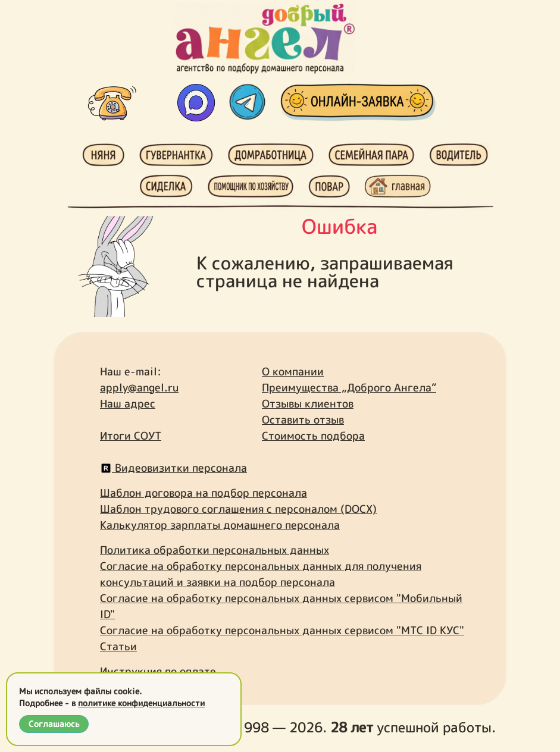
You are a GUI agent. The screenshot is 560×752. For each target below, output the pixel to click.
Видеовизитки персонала (173, 468)
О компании (293, 372)
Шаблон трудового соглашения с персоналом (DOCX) (238, 509)
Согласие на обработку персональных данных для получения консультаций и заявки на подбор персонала (261, 574)
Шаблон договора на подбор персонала (204, 493)
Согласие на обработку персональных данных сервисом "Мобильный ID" (281, 606)
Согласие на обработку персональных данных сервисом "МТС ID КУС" (282, 630)
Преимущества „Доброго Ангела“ (349, 388)
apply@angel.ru (139, 388)
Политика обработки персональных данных (215, 550)
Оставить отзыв (303, 420)
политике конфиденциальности (141, 703)
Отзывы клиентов (308, 404)
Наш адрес (128, 404)
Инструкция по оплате (158, 671)
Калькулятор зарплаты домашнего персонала (220, 525)
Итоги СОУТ (131, 436)
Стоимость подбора (313, 436)
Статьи (118, 646)
